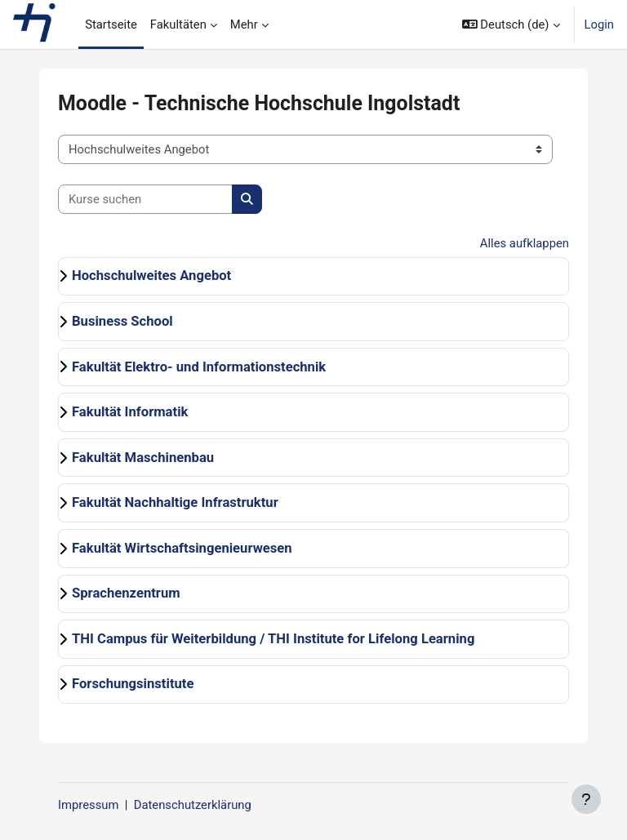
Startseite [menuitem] (111, 24)
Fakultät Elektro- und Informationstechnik (199, 367)
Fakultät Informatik (130, 412)
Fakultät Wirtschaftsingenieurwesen (182, 548)
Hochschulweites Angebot (151, 276)
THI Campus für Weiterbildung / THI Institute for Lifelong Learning (273, 639)
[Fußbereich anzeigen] (586, 799)
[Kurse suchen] (145, 199)
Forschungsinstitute (133, 684)
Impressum (88, 805)
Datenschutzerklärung (193, 805)
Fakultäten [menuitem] (178, 24)
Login (600, 24)
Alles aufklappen (525, 243)
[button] (511, 24)
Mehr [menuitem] (244, 24)
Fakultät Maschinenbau (143, 458)
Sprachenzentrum (126, 593)
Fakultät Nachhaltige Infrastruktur (175, 502)
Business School (122, 321)
